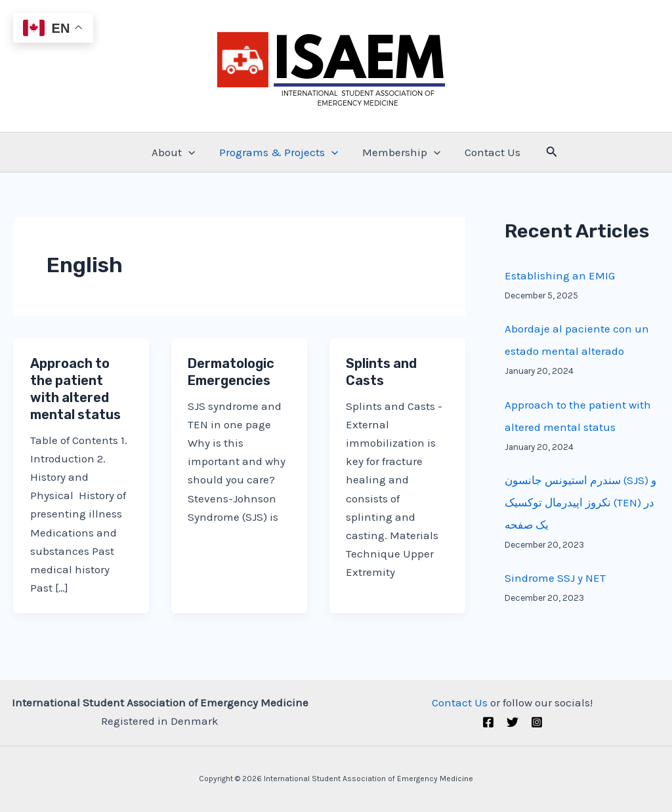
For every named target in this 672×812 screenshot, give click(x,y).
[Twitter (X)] (513, 722)
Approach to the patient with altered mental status (75, 389)
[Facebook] (488, 722)
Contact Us (490, 152)
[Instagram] (537, 722)
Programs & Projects (279, 152)
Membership (401, 152)
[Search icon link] (548, 152)
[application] (191, 152)
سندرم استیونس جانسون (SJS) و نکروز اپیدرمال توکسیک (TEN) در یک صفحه (580, 502)
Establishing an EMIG (560, 275)
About (176, 152)
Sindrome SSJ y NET (555, 578)
